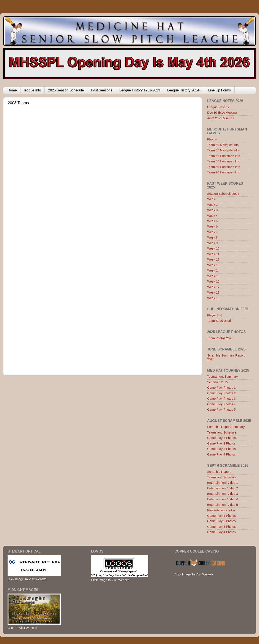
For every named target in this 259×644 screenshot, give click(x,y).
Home (12, 90)
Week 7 (212, 232)
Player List (214, 315)
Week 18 (213, 292)
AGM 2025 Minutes (220, 118)
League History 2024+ (184, 90)
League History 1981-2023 (140, 90)
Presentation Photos (221, 510)
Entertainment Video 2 (223, 488)
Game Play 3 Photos (221, 449)
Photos (212, 139)
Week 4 (212, 216)
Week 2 (212, 205)
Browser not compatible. (89, 236)
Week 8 (212, 237)
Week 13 (213, 265)
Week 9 (212, 243)
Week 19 (213, 298)
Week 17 (213, 287)
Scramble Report (219, 472)
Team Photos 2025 (220, 338)
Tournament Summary (223, 377)
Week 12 (213, 259)
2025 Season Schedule (66, 90)
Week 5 (212, 221)
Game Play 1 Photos (221, 438)
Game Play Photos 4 (221, 404)
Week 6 (212, 226)
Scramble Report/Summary (226, 427)
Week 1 (212, 199)
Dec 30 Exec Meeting (222, 113)
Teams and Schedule (222, 432)
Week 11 (213, 254)
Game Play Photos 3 (221, 399)
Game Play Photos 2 (221, 393)
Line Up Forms (220, 90)
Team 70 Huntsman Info (224, 172)
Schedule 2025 (218, 382)
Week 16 (213, 281)
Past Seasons (102, 90)
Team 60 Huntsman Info (224, 161)
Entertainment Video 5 (223, 505)
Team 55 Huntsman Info (224, 156)
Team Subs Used (219, 321)
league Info (32, 90)
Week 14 (213, 270)
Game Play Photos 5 (221, 410)
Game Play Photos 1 (221, 388)
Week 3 (212, 210)
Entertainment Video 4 (223, 499)
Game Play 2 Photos (221, 443)
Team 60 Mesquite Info (223, 145)
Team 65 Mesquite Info (223, 150)
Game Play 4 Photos (221, 454)
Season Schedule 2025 (223, 194)
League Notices (218, 107)
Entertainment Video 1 (223, 483)
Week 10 (213, 248)
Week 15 (213, 276)
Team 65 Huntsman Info (224, 167)
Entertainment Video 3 (223, 494)
